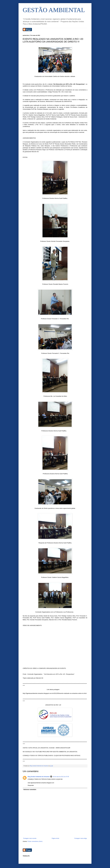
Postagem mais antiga (81, 838)
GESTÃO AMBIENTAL (54, 10)
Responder (31, 785)
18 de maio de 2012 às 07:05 (61, 777)
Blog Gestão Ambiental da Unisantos (39, 777)
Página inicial (55, 838)
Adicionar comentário (30, 790)
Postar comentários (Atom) (35, 841)
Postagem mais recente (30, 838)
